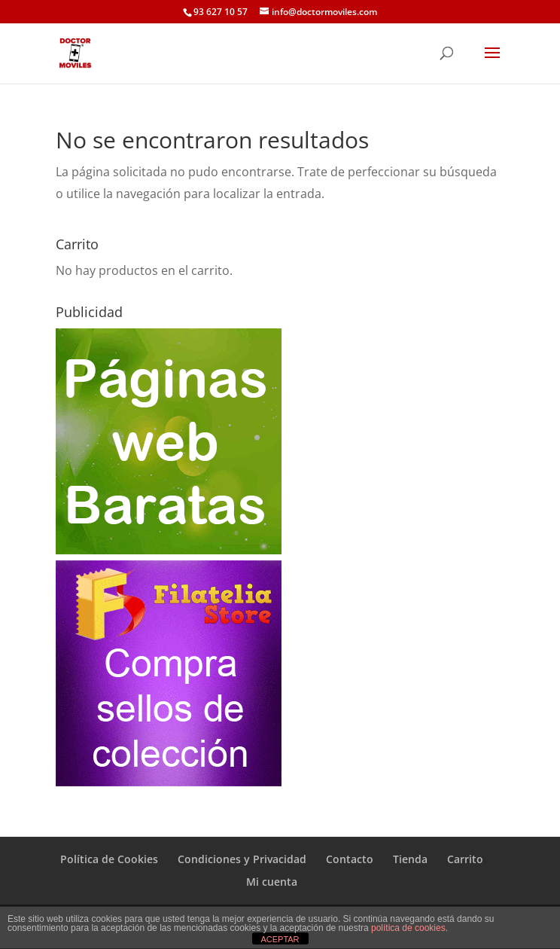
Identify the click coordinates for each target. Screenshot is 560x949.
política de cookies (408, 928)
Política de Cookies (109, 859)
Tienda (410, 859)
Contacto (350, 859)
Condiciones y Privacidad (242, 859)
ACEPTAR (280, 939)
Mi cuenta (272, 882)
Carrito (465, 859)
